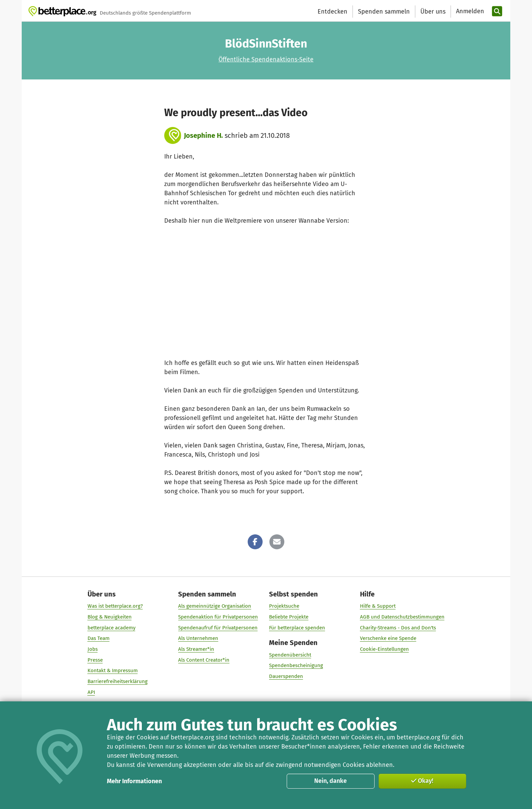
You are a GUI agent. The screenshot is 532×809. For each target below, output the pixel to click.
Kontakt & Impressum (113, 670)
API (91, 692)
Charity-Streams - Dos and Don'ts (398, 627)
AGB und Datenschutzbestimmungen (402, 617)
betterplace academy (111, 627)
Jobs (93, 649)
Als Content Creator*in (204, 660)
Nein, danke (330, 781)
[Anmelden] (469, 11)
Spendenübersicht (290, 655)
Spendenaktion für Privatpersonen (218, 617)
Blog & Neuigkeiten (110, 617)
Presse (95, 660)
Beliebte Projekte (289, 617)
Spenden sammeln (384, 12)
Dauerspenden (286, 676)
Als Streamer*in (196, 649)
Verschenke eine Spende (388, 638)
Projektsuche (284, 606)
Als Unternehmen (198, 638)
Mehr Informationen (134, 781)
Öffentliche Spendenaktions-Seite (266, 59)
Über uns (433, 12)
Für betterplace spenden (297, 627)
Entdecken (332, 12)
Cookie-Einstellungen (384, 649)
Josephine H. (203, 135)
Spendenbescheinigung (296, 665)
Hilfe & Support (378, 606)
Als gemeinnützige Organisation (215, 606)
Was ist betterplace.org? (115, 606)
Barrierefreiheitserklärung (118, 681)
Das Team (99, 638)
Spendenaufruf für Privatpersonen (218, 627)
